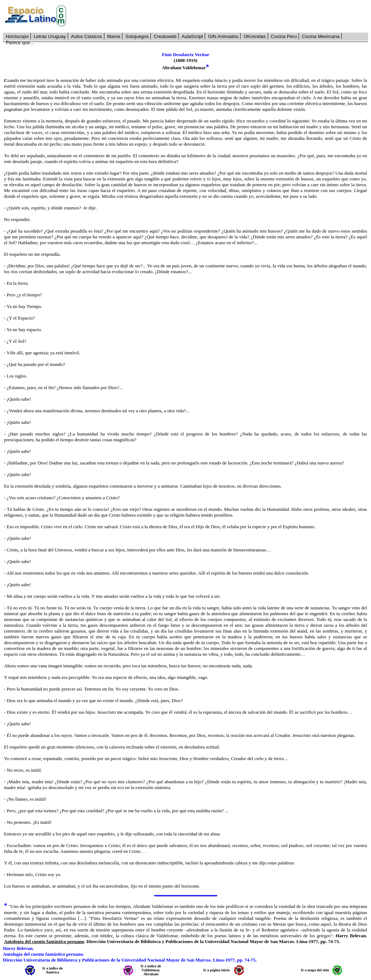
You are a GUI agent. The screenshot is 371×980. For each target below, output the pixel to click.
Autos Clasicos (87, 36)
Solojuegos (137, 36)
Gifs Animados (223, 36)
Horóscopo (17, 36)
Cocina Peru (284, 36)
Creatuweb (165, 36)
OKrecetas (255, 36)
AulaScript (192, 36)
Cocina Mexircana (321, 36)
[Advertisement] (221, 16)
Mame (114, 36)
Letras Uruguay (50, 36)
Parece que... (20, 43)
